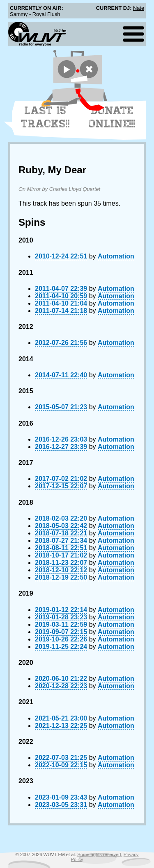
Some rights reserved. (100, 854)
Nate (139, 8)
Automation (116, 256)
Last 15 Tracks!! (45, 117)
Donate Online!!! (112, 117)
